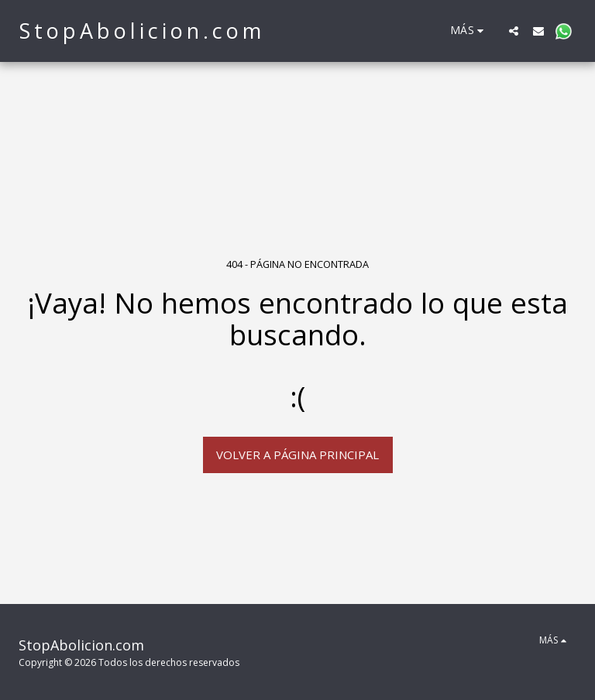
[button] (514, 31)
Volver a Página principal (297, 455)
